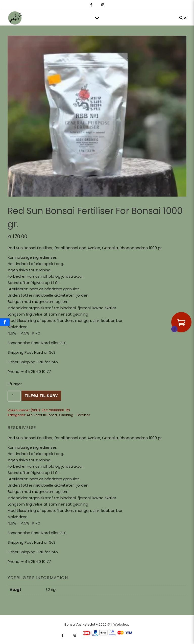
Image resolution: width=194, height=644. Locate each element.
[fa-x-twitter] (97, 5)
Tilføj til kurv (41, 396)
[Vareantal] (14, 396)
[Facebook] (5, 322)
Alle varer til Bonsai (42, 415)
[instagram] (103, 5)
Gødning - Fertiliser (75, 415)
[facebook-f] (92, 5)
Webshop (122, 624)
